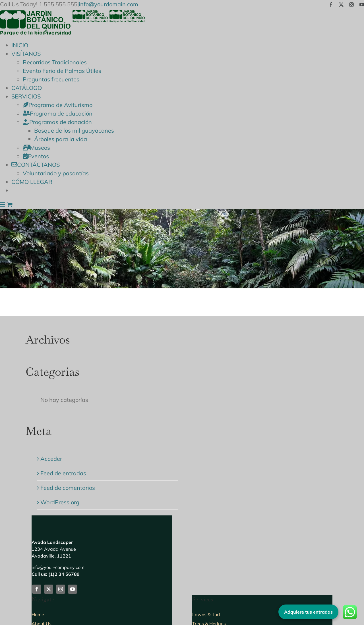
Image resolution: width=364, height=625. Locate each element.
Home (38, 614)
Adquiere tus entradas (308, 612)
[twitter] (49, 589)
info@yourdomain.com (108, 4)
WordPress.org (60, 502)
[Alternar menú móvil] (3, 204)
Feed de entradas (63, 473)
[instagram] (61, 589)
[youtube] (73, 589)
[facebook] (37, 589)
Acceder (51, 459)
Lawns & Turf (206, 614)
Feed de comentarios (68, 488)
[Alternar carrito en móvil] (10, 204)
